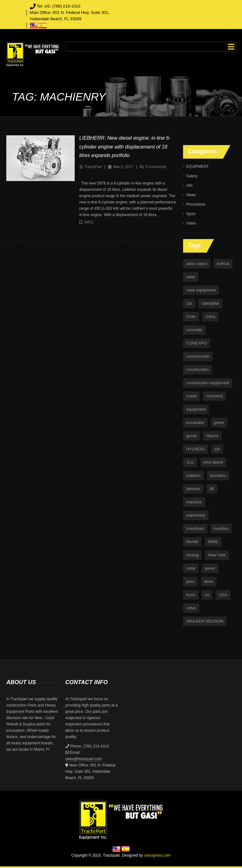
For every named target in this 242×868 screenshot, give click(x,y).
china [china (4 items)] (210, 317)
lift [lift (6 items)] (212, 489)
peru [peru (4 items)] (190, 581)
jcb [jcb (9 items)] (217, 449)
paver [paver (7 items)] (210, 568)
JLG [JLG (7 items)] (190, 462)
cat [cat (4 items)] (189, 303)
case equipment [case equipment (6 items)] (201, 290)
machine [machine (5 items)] (194, 502)
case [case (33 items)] (191, 277)
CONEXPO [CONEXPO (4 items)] (197, 343)
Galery (192, 176)
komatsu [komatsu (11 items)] (218, 475)
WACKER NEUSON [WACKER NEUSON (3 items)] (205, 621)
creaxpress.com (157, 855)
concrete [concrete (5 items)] (194, 330)
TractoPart (93, 167)
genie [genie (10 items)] (219, 422)
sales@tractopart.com (84, 759)
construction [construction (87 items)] (197, 369)
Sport (191, 214)
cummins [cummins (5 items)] (214, 396)
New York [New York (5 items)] (217, 555)
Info (89, 222)
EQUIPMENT (197, 167)
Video (191, 223)
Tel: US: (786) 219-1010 (59, 6)
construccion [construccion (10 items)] (198, 356)
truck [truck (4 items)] (191, 595)
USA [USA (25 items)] (223, 595)
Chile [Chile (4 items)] (191, 317)
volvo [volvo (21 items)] (191, 608)
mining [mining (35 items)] (192, 555)
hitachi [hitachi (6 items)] (212, 436)
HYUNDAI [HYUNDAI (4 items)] (196, 449)
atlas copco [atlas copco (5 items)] (197, 264)
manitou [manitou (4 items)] (221, 528)
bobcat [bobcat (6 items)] (223, 264)
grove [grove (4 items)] (191, 436)
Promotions (196, 204)
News (191, 195)
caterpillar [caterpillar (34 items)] (210, 303)
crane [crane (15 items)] (191, 396)
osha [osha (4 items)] (191, 568)
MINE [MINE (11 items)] (213, 542)
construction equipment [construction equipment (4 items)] (208, 383)
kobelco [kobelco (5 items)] (193, 475)
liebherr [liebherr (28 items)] (193, 489)
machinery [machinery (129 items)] (196, 515)
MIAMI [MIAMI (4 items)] (192, 542)
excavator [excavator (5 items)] (195, 422)
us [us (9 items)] (207, 595)
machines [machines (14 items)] (195, 528)
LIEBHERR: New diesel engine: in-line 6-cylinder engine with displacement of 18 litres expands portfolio (125, 147)
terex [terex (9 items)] (209, 581)
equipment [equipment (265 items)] (196, 409)
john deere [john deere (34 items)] (213, 462)
